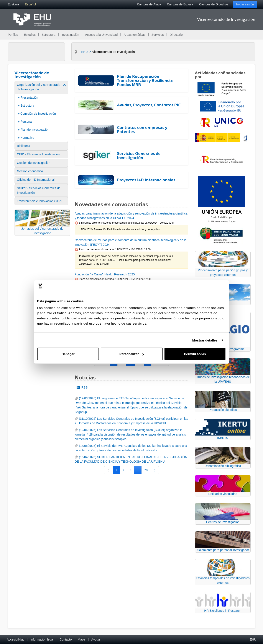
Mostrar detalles (205, 340)
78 (147, 471)
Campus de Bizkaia (180, 4)
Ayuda (96, 639)
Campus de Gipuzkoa (214, 4)
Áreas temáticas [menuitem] (135, 35)
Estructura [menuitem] (48, 35)
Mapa (81, 639)
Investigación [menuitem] (70, 35)
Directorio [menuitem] (176, 35)
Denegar (68, 354)
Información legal (42, 639)
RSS (82, 387)
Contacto (66, 639)
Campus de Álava (149, 4)
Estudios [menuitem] (30, 35)
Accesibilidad (16, 639)
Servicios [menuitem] (158, 35)
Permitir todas (195, 354)
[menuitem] (13, 4)
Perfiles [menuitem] (13, 35)
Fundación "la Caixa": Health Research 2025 (105, 274)
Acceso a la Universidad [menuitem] (101, 35)
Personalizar (132, 354)
